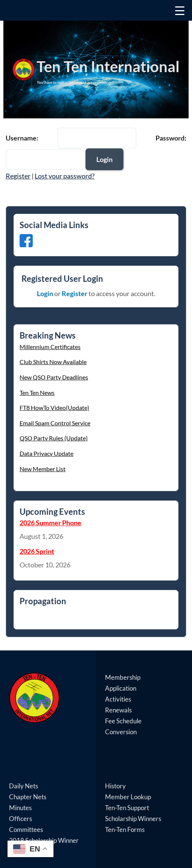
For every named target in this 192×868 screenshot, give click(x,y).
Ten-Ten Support (127, 808)
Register (18, 176)
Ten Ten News (37, 392)
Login (45, 293)
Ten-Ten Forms (125, 829)
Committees (26, 829)
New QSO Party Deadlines (54, 377)
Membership (123, 677)
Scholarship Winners (133, 819)
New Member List (43, 469)
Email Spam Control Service (55, 423)
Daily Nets (24, 786)
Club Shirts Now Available (53, 362)
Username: (22, 138)
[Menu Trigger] (96, 10)
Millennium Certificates (50, 347)
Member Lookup (128, 797)
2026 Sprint (37, 551)
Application (121, 688)
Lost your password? (65, 176)
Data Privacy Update (46, 453)
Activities (118, 699)
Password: (171, 138)
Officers (21, 819)
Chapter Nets (28, 797)
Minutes (20, 808)
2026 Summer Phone (50, 523)
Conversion (121, 732)
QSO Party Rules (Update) (54, 438)
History (115, 786)
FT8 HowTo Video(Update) (54, 408)
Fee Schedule (123, 721)
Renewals (118, 710)
